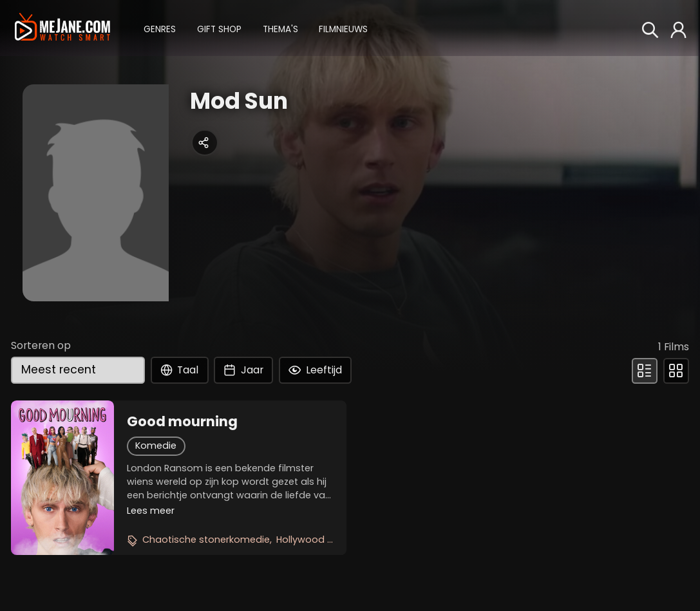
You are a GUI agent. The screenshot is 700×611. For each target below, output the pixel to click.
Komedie (156, 446)
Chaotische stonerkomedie (206, 540)
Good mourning (182, 422)
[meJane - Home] (62, 28)
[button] (160, 28)
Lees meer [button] (151, 511)
